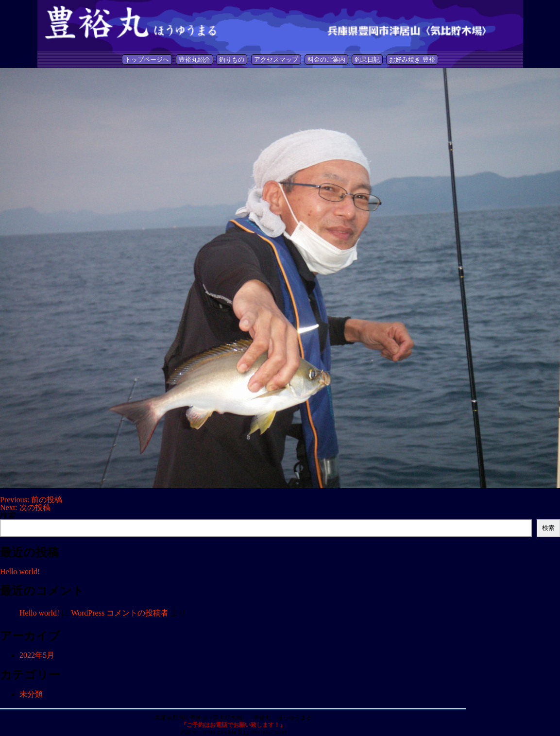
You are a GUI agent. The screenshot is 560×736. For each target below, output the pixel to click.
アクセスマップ (276, 60)
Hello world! (20, 572)
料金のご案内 (326, 60)
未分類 (31, 694)
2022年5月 (37, 655)
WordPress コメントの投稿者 (120, 613)
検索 (8, 515)
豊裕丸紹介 (195, 60)
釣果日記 (367, 60)
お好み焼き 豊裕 (412, 60)
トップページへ (147, 60)
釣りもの (232, 60)
